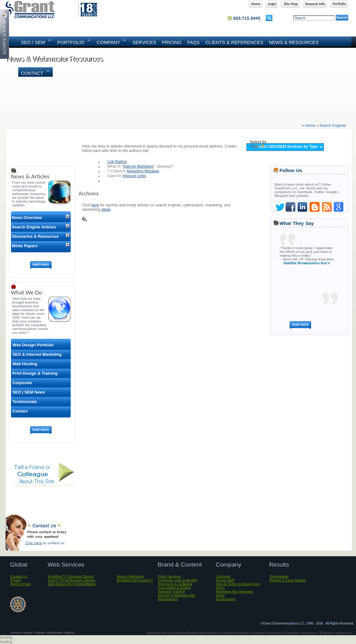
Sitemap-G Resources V (337, 633)
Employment (226, 599)
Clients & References (234, 42)
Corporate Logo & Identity (178, 580)
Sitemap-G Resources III (269, 633)
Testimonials (25, 402)
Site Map (181, 633)
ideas (106, 210)
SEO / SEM (35, 42)
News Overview (27, 218)
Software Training (172, 591)
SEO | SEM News (29, 392)
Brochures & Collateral (175, 584)
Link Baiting (117, 162)
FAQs (193, 42)
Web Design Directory (203, 633)
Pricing (172, 42)
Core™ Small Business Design (72, 580)
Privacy (16, 580)
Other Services (170, 576)
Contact (34, 73)
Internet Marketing (138, 166)
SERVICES (144, 42)
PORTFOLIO (72, 42)
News (221, 595)
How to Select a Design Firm (238, 584)
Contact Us (19, 576)
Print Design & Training (35, 373)
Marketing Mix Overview (235, 591)
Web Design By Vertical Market (72, 584)
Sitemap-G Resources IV (303, 633)
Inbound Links (134, 176)
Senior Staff (225, 580)
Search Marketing (130, 576)
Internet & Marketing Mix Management (177, 597)
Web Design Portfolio (33, 345)
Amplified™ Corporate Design (71, 576)
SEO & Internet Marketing (37, 354)
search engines (333, 126)
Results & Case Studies (288, 580)
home (310, 126)
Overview (223, 576)
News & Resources (294, 42)
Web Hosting (25, 364)
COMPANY (110, 42)
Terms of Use (21, 584)
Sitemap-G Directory (160, 633)
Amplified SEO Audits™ (135, 580)
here (95, 205)
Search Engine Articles (34, 227)
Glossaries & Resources (36, 236)
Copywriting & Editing (175, 588)
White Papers (25, 246)
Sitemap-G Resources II (235, 633)
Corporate (22, 383)
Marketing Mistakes (143, 171)
